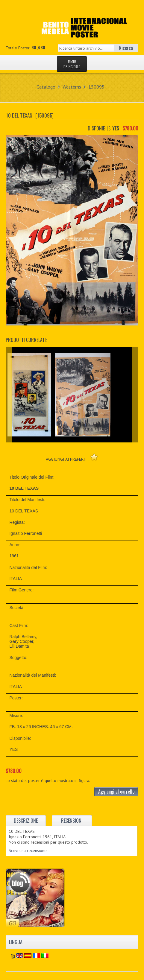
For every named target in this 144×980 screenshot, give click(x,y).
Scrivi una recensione (28, 850)
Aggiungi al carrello (116, 792)
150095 (96, 87)
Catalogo (46, 87)
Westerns (72, 87)
